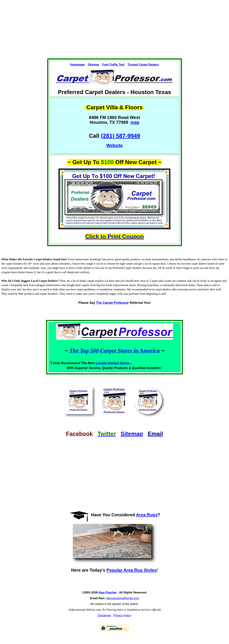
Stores (125, 363)
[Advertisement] (114, 32)
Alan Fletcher (108, 592)
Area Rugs (147, 515)
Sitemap (93, 65)
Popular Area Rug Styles (131, 570)
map (135, 122)
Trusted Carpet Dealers (143, 65)
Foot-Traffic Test (113, 65)
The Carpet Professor (112, 303)
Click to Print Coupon (114, 236)
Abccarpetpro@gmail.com (123, 598)
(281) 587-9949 (120, 136)
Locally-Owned (108, 363)
